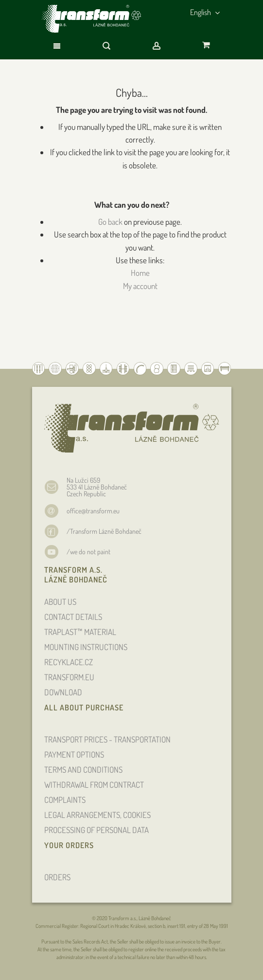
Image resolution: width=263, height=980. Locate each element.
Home (140, 273)
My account (140, 286)
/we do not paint (88, 552)
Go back (110, 222)
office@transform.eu (93, 511)
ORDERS (57, 877)
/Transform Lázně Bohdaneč (104, 531)
